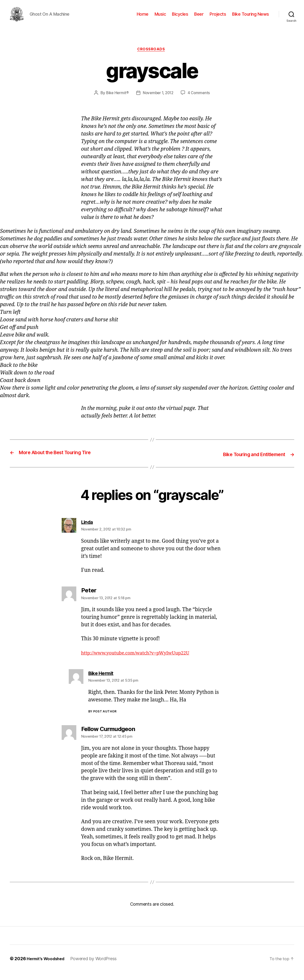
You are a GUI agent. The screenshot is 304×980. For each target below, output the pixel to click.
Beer (199, 18)
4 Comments (200, 101)
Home (143, 18)
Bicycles (180, 18)
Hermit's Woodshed (47, 966)
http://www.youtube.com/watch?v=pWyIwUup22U (142, 660)
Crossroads (152, 57)
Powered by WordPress (98, 966)
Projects (218, 18)
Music (160, 18)
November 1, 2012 (158, 101)
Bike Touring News (251, 18)
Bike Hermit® (116, 101)
